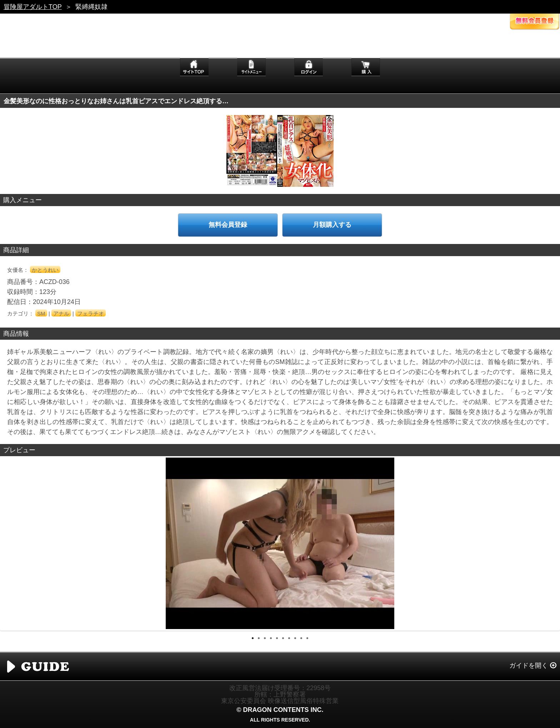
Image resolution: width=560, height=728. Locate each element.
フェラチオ (91, 313)
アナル (61, 313)
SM (41, 313)
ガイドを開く (529, 665)
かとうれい (45, 270)
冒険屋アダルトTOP (33, 7)
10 (307, 638)
